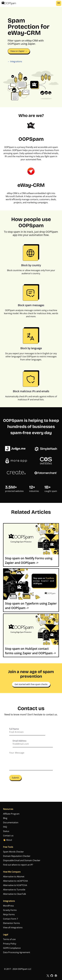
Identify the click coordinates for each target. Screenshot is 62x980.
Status (6, 831)
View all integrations (13, 927)
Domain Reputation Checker (17, 856)
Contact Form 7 (11, 919)
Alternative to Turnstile (14, 890)
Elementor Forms (11, 923)
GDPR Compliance (12, 948)
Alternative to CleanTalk (14, 894)
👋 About (8, 840)
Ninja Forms (9, 914)
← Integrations (15, 61)
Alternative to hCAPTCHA (15, 885)
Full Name (14, 729)
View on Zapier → (19, 51)
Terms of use (9, 939)
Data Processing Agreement (17, 952)
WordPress (8, 906)
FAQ (5, 827)
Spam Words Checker (13, 852)
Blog (5, 818)
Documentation (11, 822)
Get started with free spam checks (31, 684)
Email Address (20, 741)
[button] (59, 3)
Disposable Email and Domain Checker (22, 860)
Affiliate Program (11, 814)
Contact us (8, 836)
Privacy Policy (10, 944)
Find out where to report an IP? (18, 865)
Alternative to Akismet (14, 877)
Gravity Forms (10, 910)
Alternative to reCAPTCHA (15, 881)
